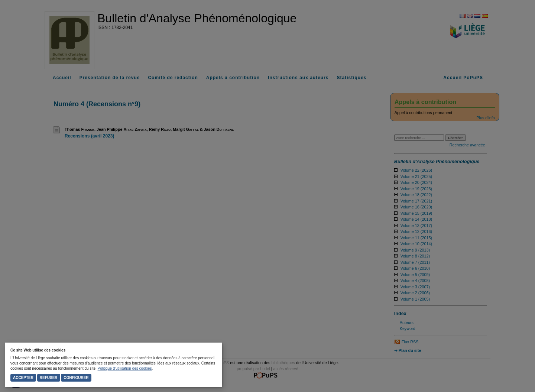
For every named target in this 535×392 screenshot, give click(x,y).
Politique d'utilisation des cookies (125, 368)
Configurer (76, 378)
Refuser (49, 378)
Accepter (23, 378)
